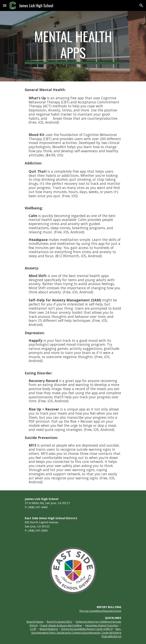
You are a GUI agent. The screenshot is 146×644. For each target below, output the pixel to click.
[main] (73, 46)
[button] (5, 5)
